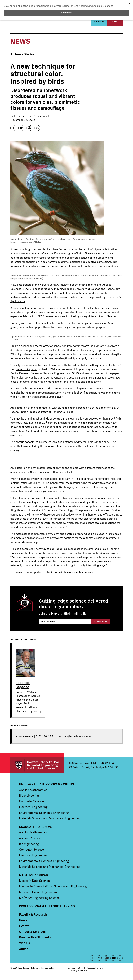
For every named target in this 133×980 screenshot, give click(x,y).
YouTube (113, 959)
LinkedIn (120, 959)
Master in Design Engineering (38, 893)
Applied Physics (30, 839)
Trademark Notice (75, 969)
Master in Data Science (34, 882)
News (23, 921)
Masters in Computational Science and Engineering (53, 887)
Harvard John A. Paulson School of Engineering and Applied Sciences (37, 766)
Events (24, 927)
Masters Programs (35, 876)
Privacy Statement (79, 972)
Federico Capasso (27, 370)
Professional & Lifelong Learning (47, 907)
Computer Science (31, 802)
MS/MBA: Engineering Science (39, 899)
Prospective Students (35, 938)
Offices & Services (32, 933)
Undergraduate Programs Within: (47, 785)
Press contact (41, 117)
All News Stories (22, 55)
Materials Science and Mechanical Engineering (50, 819)
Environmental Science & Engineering (44, 814)
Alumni (24, 950)
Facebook (92, 959)
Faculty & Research (33, 915)
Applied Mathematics (33, 791)
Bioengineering (29, 797)
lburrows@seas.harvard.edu (74, 738)
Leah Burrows (23, 117)
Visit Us (25, 944)
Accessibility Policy (95, 969)
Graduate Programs (36, 828)
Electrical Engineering (33, 808)
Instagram (106, 959)
